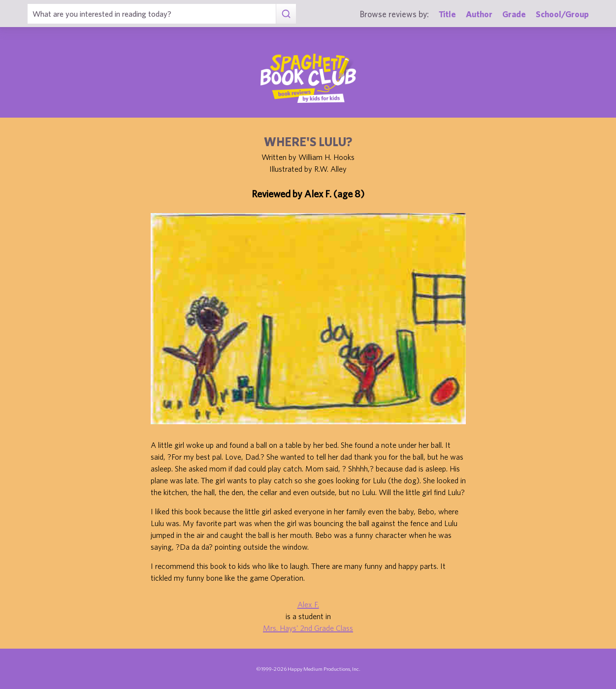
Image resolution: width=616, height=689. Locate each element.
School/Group (562, 14)
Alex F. (308, 604)
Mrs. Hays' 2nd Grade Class (308, 628)
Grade (514, 14)
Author (479, 14)
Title (447, 14)
